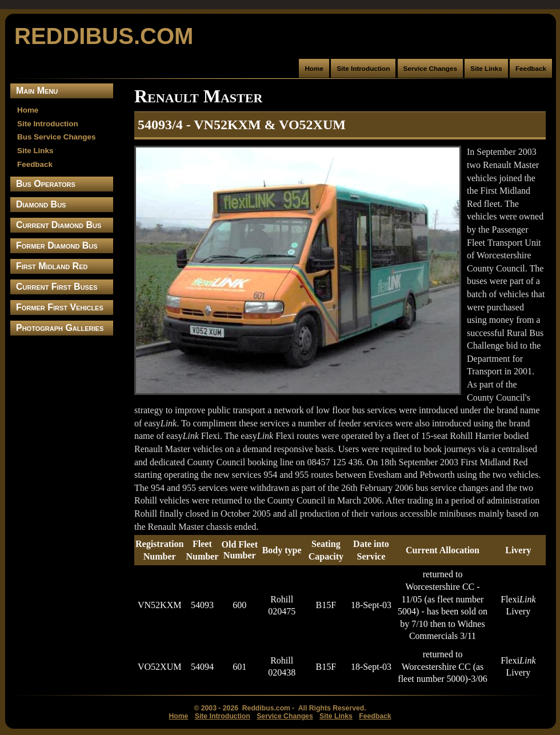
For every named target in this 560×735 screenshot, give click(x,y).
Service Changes (430, 68)
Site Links (486, 68)
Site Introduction (363, 68)
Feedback (531, 68)
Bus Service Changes (56, 137)
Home (314, 68)
